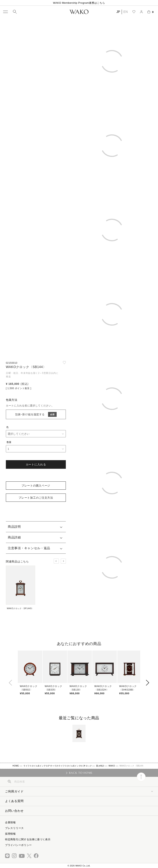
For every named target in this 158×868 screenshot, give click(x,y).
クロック (88, 766)
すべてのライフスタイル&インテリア (68, 766)
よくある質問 (14, 801)
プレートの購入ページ (36, 486)
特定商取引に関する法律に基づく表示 (28, 839)
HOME (16, 766)
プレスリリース (14, 828)
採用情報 (10, 834)
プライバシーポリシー (18, 845)
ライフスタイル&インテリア (37, 766)
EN (126, 12)
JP (118, 12)
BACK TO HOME (81, 773)
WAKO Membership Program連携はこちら (79, 3)
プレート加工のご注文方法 (36, 498)
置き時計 (100, 766)
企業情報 (10, 822)
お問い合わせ (14, 811)
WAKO (112, 766)
